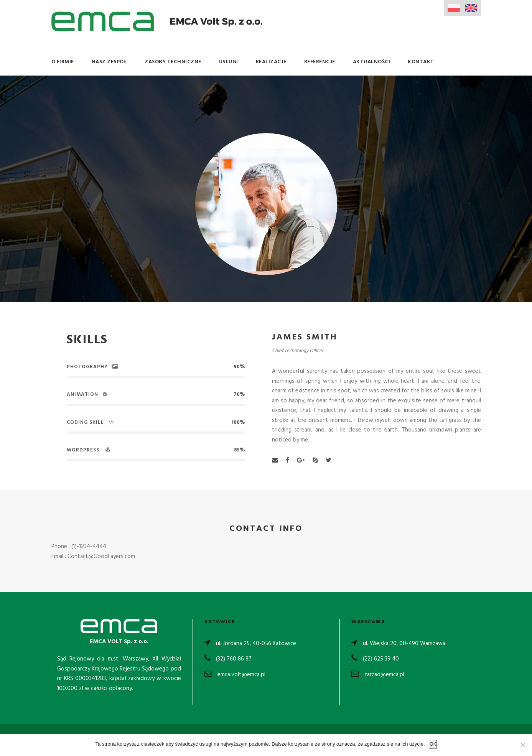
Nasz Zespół (110, 62)
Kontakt (421, 62)
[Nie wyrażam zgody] (522, 745)
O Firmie (63, 62)
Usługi (229, 62)
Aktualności (372, 62)
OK (433, 744)
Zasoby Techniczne (173, 62)
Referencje (320, 62)
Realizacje (271, 62)
